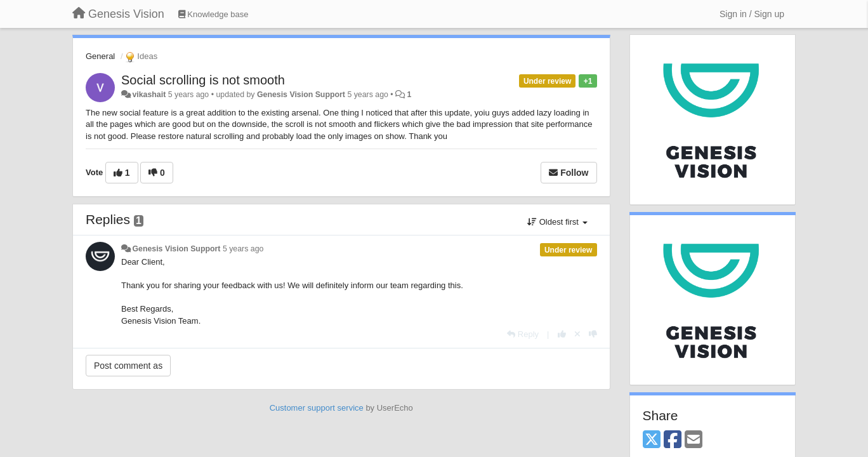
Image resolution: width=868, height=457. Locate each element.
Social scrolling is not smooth (203, 80)
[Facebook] (673, 440)
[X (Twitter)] (652, 440)
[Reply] (523, 334)
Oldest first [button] (557, 222)
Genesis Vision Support (301, 95)
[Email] (694, 440)
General (100, 56)
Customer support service (317, 408)
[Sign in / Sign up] (752, 14)
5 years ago (243, 249)
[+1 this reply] (562, 334)
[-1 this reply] (593, 334)
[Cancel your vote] (577, 334)
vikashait (149, 95)
